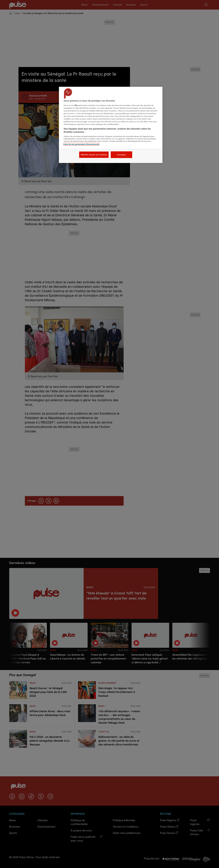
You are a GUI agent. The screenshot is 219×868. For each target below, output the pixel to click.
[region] (111, 125)
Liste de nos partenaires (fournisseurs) (81, 144)
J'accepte (121, 155)
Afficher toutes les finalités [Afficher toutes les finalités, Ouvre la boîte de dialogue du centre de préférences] (94, 155)
